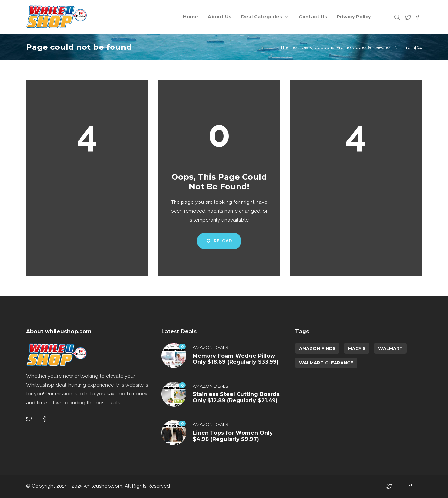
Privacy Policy (354, 17)
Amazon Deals (210, 347)
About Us (220, 17)
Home (191, 17)
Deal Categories (262, 17)
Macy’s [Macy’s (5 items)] (357, 348)
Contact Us (313, 17)
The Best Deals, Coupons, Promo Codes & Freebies (335, 47)
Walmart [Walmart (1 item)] (390, 348)
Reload (219, 241)
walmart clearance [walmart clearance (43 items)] (326, 363)
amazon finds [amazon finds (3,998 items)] (317, 348)
